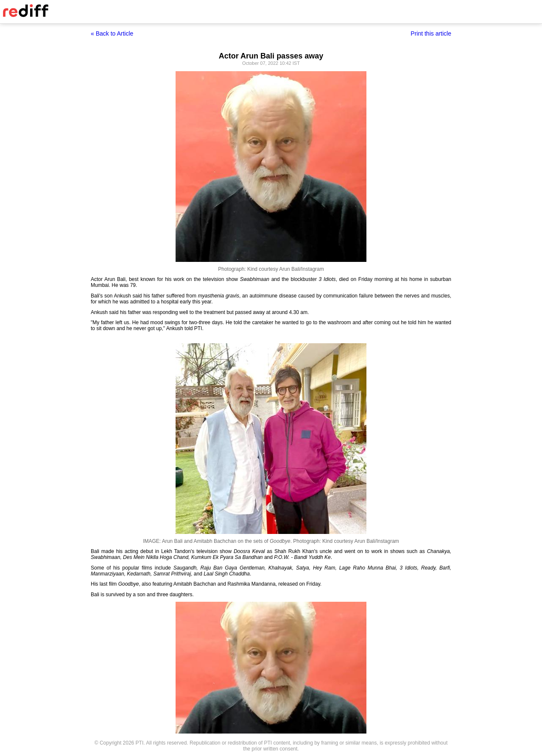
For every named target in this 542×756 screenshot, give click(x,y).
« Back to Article (112, 33)
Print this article (431, 33)
